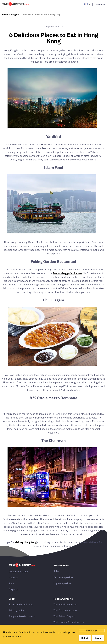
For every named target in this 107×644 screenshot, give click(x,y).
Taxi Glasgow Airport (65, 610)
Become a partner (64, 577)
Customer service (19, 571)
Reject (85, 638)
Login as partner (63, 583)
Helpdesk (100, 4)
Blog (11, 583)
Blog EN (15, 15)
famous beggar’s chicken (67, 273)
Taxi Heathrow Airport (66, 604)
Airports (13, 589)
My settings (92, 631)
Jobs (56, 571)
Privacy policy (17, 610)
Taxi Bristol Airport (64, 616)
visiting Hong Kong (26, 542)
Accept (98, 638)
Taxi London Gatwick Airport (69, 622)
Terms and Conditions (21, 604)
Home (5, 15)
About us (14, 577)
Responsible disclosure (22, 616)
